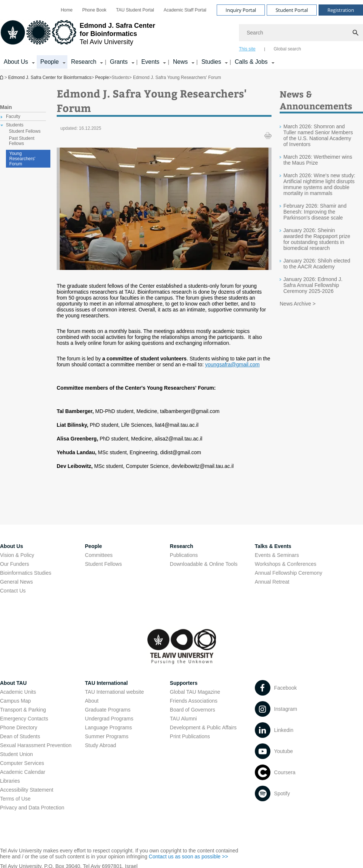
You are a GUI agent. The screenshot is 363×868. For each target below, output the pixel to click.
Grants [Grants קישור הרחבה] (119, 62)
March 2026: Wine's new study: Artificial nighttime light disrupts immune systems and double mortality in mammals (319, 184)
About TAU (13, 683)
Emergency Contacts (24, 719)
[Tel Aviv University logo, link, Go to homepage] (78, 35)
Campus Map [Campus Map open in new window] (15, 701)
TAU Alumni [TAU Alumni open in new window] (184, 719)
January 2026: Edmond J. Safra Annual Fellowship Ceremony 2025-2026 (313, 285)
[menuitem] (67, 10)
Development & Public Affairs (203, 727)
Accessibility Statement (27, 790)
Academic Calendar (23, 772)
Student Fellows (103, 564)
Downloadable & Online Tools (204, 564)
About (92, 701)
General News (16, 582)
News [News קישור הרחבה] (180, 62)
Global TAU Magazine (195, 692)
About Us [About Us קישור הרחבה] (16, 62)
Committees (99, 555)
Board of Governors (193, 710)
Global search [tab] (287, 49)
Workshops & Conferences (286, 564)
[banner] (181, 34)
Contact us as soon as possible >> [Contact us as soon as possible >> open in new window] (189, 857)
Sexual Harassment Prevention (36, 745)
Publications (184, 555)
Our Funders (15, 564)
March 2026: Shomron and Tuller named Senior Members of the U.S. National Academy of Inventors (318, 135)
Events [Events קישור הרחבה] (150, 62)
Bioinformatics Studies (26, 573)
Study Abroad (100, 745)
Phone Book (94, 10)
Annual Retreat (272, 582)
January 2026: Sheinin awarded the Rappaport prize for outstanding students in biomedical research (317, 239)
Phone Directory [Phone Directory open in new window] (19, 727)
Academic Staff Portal (185, 10)
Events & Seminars (277, 555)
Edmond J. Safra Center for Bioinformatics (2, 77)
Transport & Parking (23, 710)
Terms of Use (15, 799)
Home (67, 10)
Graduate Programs (108, 710)
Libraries (10, 781)
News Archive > (298, 304)
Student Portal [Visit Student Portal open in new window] (292, 10)
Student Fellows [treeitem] (25, 131)
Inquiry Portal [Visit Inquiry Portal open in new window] (241, 10)
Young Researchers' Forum (22, 159)
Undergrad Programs (109, 719)
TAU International (106, 683)
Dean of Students (20, 736)
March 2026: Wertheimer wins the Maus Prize (318, 160)
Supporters (184, 683)
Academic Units (18, 692)
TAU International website (114, 692)
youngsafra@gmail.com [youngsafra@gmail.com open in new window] (232, 364)
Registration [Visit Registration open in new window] (341, 10)
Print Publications (190, 736)
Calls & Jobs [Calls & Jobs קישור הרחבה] (251, 62)
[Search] (301, 33)
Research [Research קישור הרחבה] (84, 62)
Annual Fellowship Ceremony (289, 573)
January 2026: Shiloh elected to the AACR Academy (317, 264)
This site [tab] (247, 49)
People (102, 77)
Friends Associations (194, 701)
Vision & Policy (17, 555)
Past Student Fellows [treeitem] (22, 141)
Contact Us (13, 591)
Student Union (16, 754)
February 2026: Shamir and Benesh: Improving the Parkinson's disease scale (315, 212)
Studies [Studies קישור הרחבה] (211, 62)
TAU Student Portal (135, 10)
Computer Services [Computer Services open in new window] (22, 763)
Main (6, 107)
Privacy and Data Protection (32, 808)
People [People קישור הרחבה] (50, 62)
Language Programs (108, 727)
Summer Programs (106, 736)
